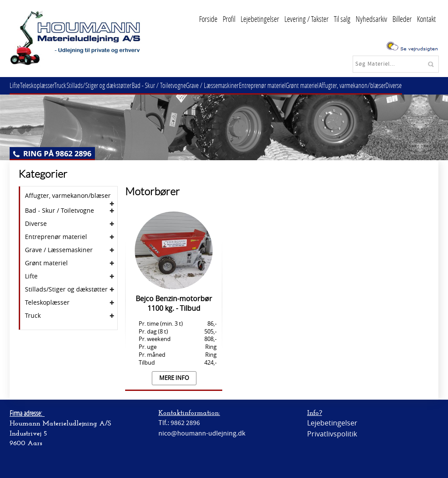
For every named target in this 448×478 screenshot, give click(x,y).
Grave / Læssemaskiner (230, 85)
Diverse (425, 85)
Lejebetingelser (260, 19)
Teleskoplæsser (42, 85)
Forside (208, 19)
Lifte (16, 85)
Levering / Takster (306, 19)
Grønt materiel (327, 85)
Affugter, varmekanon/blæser (380, 85)
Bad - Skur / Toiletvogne (173, 85)
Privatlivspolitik (332, 434)
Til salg (342, 19)
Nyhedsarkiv (371, 19)
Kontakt (426, 19)
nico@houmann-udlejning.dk (202, 433)
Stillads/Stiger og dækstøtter (110, 85)
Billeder (402, 19)
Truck (68, 85)
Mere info (174, 378)
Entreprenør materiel (283, 85)
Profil (229, 19)
